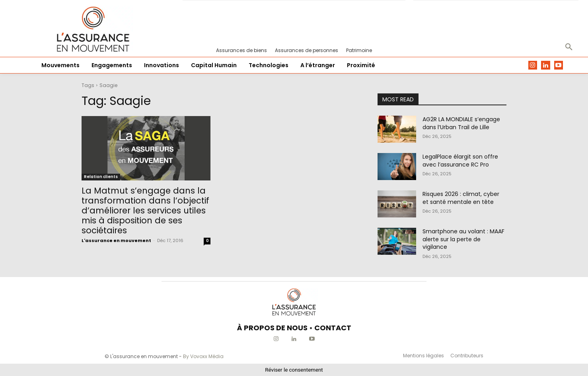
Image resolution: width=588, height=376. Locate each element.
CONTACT (333, 328)
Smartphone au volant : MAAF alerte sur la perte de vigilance (463, 239)
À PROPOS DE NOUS (272, 328)
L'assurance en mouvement (116, 240)
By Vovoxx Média (203, 356)
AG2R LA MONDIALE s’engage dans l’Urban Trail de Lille (461, 123)
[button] (569, 47)
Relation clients (101, 177)
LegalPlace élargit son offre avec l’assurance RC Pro (460, 161)
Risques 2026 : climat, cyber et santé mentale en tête (461, 198)
